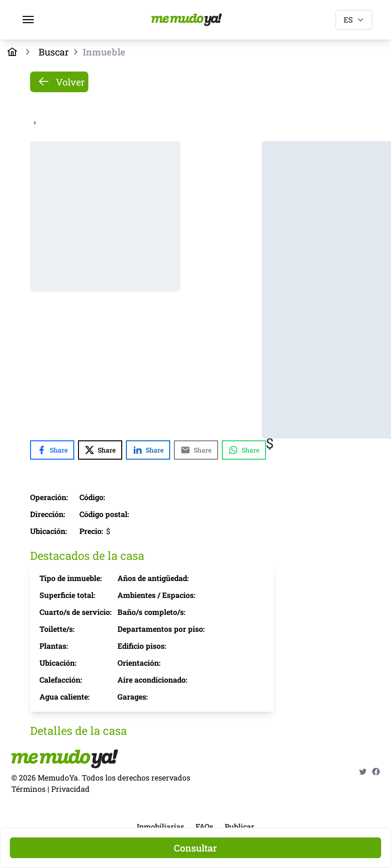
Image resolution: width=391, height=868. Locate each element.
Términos (28, 789)
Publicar (239, 826)
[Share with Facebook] (52, 450)
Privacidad (70, 789)
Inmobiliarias (160, 826)
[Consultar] (195, 848)
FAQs (204, 826)
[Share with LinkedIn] (148, 450)
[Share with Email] (196, 450)
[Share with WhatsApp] (244, 450)
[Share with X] (100, 450)
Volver (61, 82)
